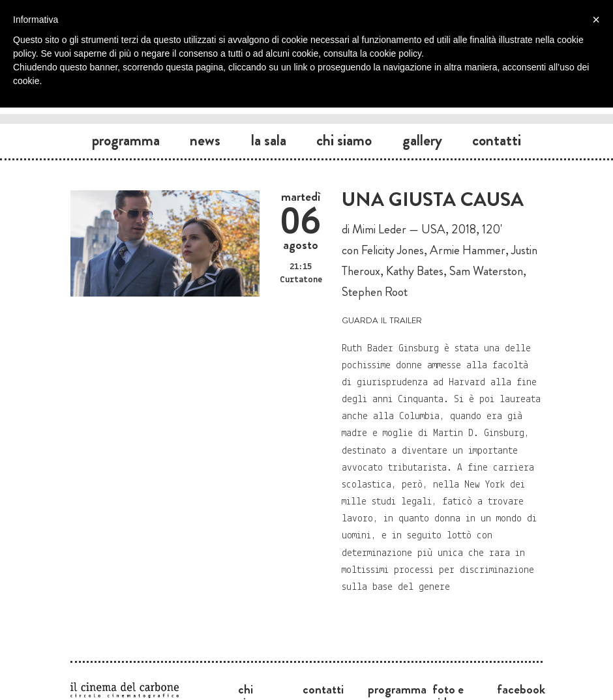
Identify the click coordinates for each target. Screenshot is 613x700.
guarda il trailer (382, 319)
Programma (126, 140)
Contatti (497, 140)
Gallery (422, 140)
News (205, 140)
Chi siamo (344, 140)
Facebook (521, 689)
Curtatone (301, 280)
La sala (269, 140)
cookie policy (396, 53)
